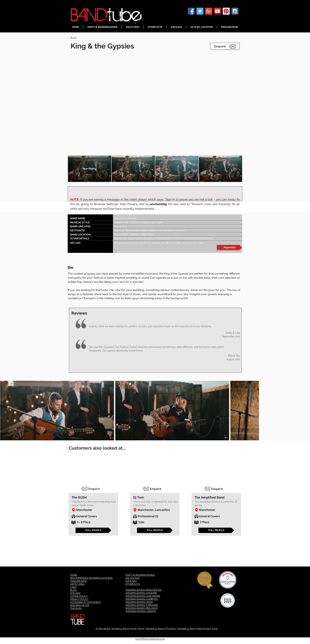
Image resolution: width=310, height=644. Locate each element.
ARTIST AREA (77, 584)
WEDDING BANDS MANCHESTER (143, 590)
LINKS (73, 587)
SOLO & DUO (133, 578)
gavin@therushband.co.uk (150, 639)
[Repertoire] (229, 248)
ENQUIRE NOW (79, 581)
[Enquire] (93, 489)
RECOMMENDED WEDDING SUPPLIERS (91, 578)
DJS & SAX (131, 581)
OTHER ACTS (133, 584)
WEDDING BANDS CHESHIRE (141, 593)
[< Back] (81, 38)
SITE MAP (75, 593)
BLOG (73, 590)
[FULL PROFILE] (93, 530)
